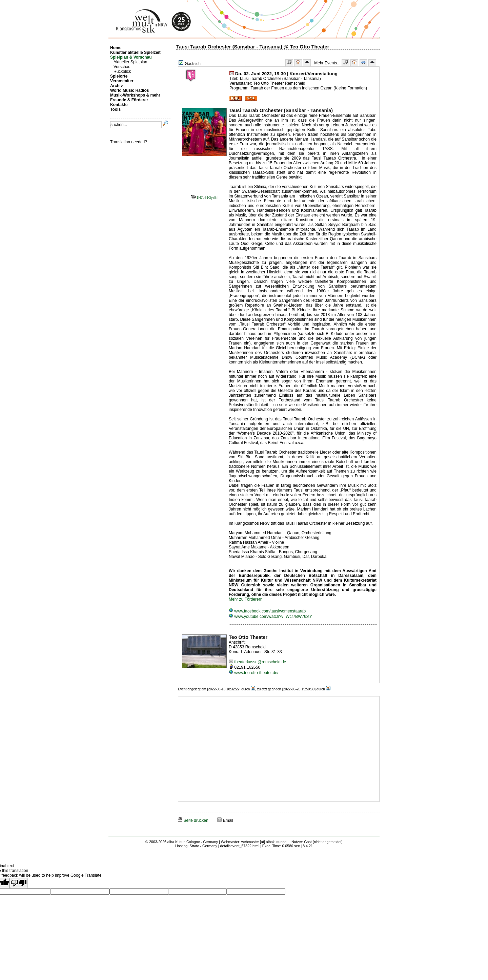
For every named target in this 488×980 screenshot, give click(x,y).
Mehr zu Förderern (246, 599)
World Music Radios (129, 90)
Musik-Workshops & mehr (135, 95)
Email (225, 820)
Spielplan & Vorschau (131, 57)
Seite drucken (193, 820)
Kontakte (119, 105)
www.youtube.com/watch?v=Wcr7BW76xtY (270, 617)
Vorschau (122, 67)
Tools (115, 109)
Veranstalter (122, 81)
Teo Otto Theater (248, 637)
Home (116, 48)
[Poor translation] (19, 883)
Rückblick (122, 71)
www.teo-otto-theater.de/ (253, 673)
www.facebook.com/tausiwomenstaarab (267, 611)
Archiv (116, 86)
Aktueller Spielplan (130, 62)
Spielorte (119, 76)
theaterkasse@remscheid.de (257, 662)
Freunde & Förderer (129, 100)
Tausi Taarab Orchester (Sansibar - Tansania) (281, 110)
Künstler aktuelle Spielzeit (135, 53)
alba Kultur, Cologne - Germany (193, 842)
